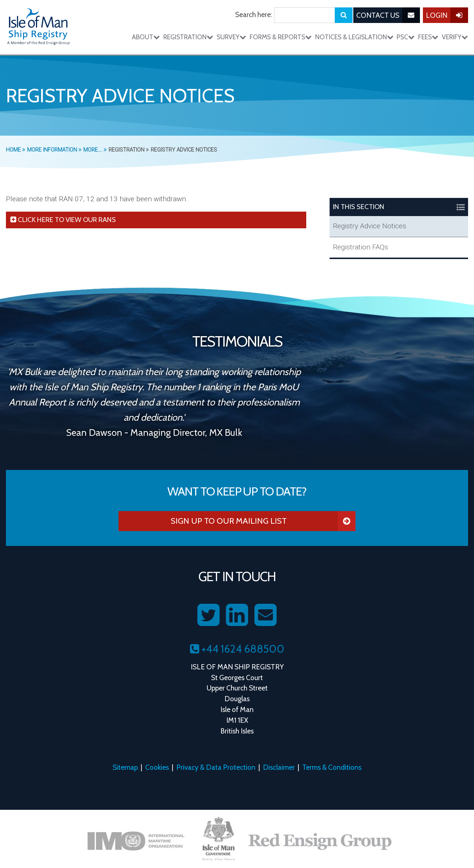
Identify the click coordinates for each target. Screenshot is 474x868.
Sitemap (125, 767)
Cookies (157, 767)
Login (447, 15)
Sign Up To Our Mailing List (263, 521)
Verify (455, 37)
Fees (428, 37)
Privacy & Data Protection (216, 767)
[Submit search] (344, 15)
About (146, 37)
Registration (188, 37)
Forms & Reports (281, 37)
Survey (231, 37)
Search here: (254, 14)
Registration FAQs (360, 247)
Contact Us (388, 15)
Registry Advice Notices (370, 226)
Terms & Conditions (332, 767)
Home (16, 150)
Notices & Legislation (354, 37)
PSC (406, 37)
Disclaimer (279, 767)
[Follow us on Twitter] (208, 615)
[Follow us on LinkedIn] (237, 615)
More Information (54, 150)
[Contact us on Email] (266, 615)
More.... (95, 150)
